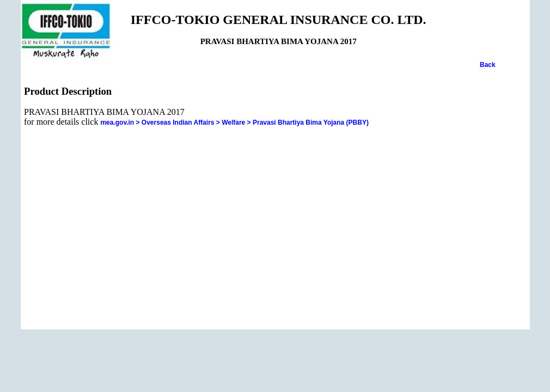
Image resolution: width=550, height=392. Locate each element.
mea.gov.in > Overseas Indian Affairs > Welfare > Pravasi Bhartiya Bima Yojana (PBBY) (234, 122)
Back (488, 65)
